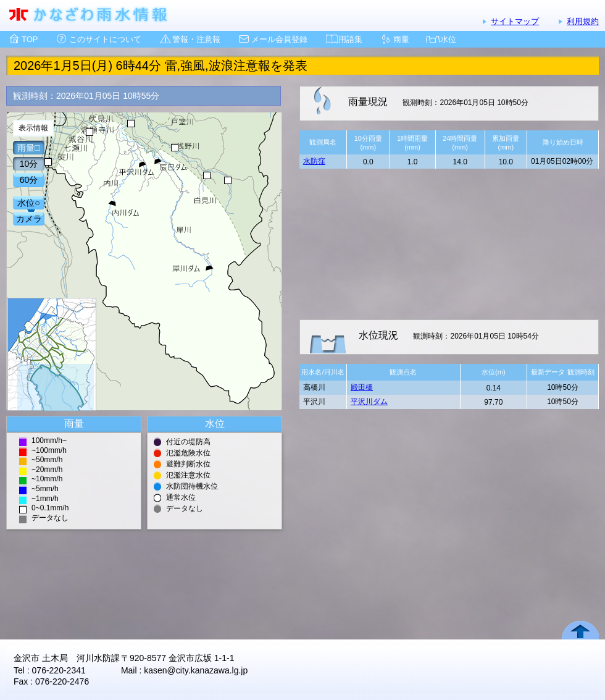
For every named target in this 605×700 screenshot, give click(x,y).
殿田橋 (362, 387)
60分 (29, 180)
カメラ (29, 219)
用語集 (350, 39)
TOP (30, 39)
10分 (29, 164)
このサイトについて (105, 39)
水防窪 (314, 161)
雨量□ (28, 148)
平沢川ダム (369, 402)
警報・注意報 (196, 39)
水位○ (28, 203)
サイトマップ (515, 21)
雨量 (401, 39)
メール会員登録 (279, 39)
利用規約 (583, 21)
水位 (448, 39)
